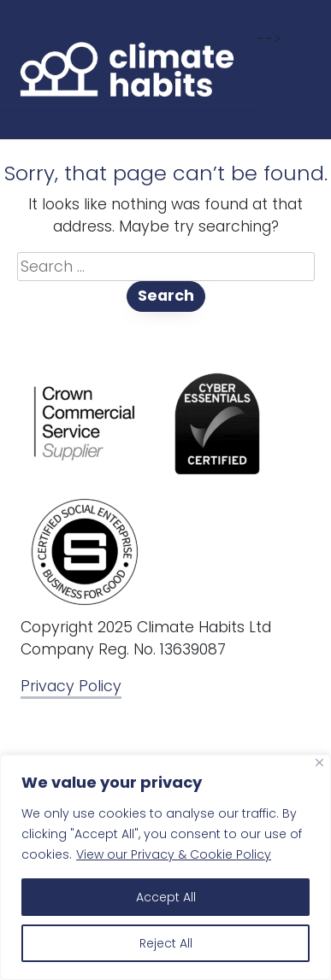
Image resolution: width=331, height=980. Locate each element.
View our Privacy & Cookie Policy (174, 854)
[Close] (319, 763)
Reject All (166, 943)
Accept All (166, 897)
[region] (165, 867)
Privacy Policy (71, 686)
